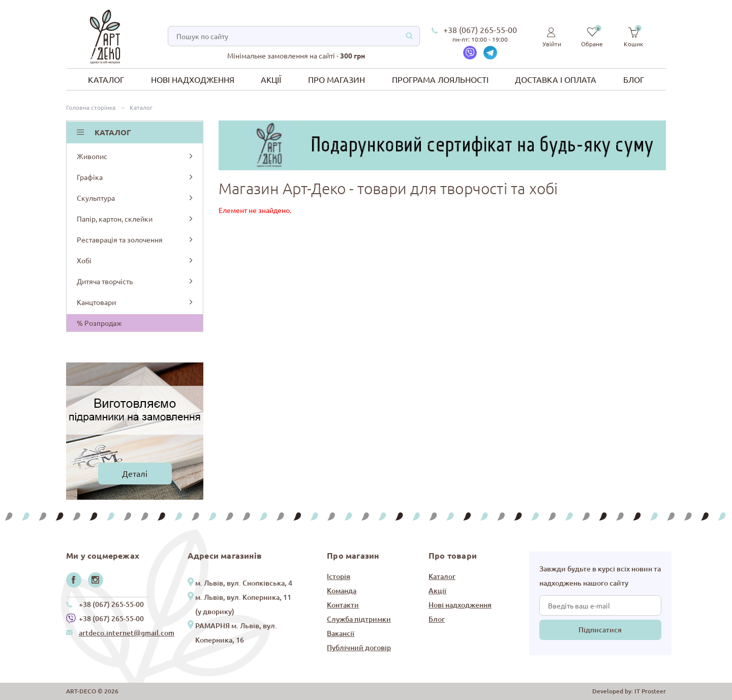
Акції (271, 79)
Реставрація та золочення (135, 239)
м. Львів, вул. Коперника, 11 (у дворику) (243, 604)
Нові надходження (193, 79)
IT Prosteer (650, 691)
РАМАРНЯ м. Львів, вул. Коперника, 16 (236, 633)
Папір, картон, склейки (135, 219)
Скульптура (135, 198)
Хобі (135, 260)
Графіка (135, 177)
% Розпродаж (99, 323)
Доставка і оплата (556, 79)
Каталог (106, 79)
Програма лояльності (440, 79)
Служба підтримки (359, 619)
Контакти (343, 605)
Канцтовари (135, 302)
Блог (634, 79)
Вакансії (341, 633)
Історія (339, 576)
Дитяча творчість (135, 281)
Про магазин (337, 79)
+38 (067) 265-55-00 (480, 29)
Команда (342, 590)
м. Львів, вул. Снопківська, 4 (244, 583)
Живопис (135, 156)
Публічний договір (359, 647)
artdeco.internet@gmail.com (127, 633)
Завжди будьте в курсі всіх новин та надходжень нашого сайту (600, 576)
